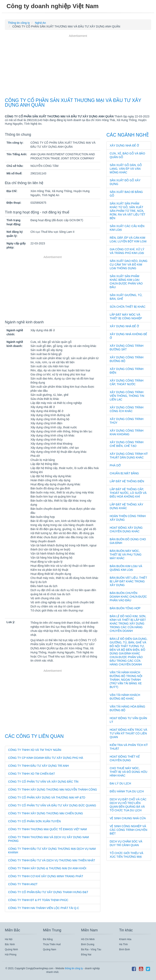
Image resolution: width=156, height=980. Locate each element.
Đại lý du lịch (120, 783)
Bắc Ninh (10, 944)
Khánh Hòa (125, 939)
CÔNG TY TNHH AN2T (23, 884)
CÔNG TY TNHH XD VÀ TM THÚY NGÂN (35, 750)
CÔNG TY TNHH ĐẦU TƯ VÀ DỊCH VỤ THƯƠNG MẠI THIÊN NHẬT (52, 860)
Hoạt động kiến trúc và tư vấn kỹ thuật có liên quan (128, 733)
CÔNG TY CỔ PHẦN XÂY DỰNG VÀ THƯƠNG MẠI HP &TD (47, 797)
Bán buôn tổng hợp (125, 608)
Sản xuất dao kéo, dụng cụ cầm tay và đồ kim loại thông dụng (129, 265)
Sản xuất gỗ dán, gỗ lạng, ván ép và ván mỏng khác (126, 169)
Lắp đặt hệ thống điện (127, 481)
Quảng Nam (50, 949)
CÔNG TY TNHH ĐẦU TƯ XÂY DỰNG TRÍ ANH (38, 766)
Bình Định (125, 949)
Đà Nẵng (48, 939)
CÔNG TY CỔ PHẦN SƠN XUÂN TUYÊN (34, 821)
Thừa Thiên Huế (52, 944)
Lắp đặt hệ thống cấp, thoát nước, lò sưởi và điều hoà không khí (128, 493)
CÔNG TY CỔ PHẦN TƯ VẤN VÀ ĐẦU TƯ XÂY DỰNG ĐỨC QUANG (52, 805)
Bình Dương (88, 944)
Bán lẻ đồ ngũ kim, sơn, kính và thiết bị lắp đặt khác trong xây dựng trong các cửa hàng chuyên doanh (128, 623)
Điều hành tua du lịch (127, 791)
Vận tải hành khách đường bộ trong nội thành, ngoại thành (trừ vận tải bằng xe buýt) (126, 680)
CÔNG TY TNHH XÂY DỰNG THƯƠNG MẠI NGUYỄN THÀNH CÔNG (53, 790)
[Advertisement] (78, 67)
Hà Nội (9, 939)
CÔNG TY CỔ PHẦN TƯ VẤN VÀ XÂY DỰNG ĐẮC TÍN (43, 782)
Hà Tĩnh (123, 944)
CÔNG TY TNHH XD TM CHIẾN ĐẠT (32, 774)
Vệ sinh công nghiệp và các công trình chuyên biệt (128, 830)
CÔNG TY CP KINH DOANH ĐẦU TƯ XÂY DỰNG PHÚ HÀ (46, 758)
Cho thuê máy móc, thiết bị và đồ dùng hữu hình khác (128, 772)
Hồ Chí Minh (88, 939)
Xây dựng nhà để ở (124, 145)
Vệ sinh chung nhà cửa (128, 818)
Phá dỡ (115, 465)
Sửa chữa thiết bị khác (128, 307)
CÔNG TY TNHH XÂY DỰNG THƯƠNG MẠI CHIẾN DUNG (45, 813)
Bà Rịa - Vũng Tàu (91, 949)
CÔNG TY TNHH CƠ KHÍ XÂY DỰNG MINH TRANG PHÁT (46, 876)
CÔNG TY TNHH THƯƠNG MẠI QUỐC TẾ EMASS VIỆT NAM (47, 829)
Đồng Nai (86, 955)
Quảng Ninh (11, 949)
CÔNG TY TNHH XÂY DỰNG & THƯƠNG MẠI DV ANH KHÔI (47, 868)
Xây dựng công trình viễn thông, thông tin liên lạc (127, 396)
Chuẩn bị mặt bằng (124, 473)
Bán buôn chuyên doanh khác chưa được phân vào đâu (128, 597)
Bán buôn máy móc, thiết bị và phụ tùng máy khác (126, 555)
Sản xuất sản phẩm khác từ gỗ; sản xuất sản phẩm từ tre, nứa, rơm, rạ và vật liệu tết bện (127, 211)
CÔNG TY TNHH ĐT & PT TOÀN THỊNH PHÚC (38, 900)
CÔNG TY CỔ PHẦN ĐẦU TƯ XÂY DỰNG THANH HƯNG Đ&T (48, 892)
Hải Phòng (11, 955)
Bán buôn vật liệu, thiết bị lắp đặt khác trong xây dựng (128, 581)
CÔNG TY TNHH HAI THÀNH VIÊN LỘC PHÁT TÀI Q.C (44, 908)
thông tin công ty (74, 968)
